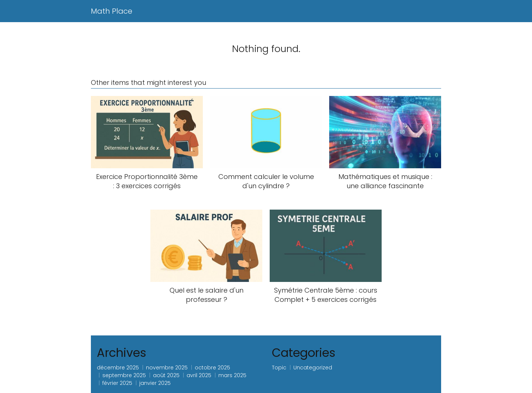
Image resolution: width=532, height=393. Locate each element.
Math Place (112, 11)
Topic (279, 368)
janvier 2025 (155, 383)
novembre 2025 (167, 368)
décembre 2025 (118, 368)
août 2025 (166, 375)
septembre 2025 (124, 375)
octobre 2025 (212, 368)
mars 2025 (232, 375)
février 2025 (117, 383)
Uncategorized (313, 368)
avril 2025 (199, 375)
